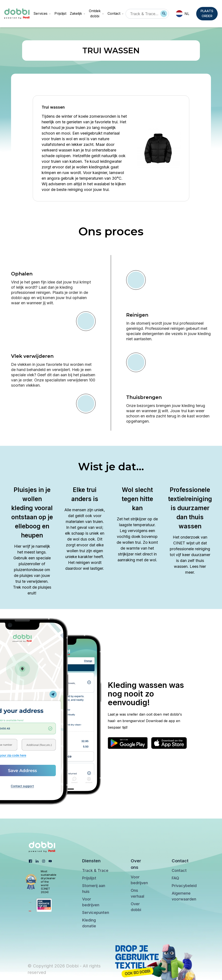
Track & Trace (95, 870)
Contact (116, 13)
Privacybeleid (184, 886)
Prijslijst (60, 13)
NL (183, 14)
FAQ (175, 878)
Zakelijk (78, 13)
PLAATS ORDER (207, 14)
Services (42, 13)
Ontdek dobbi (96, 13)
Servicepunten (96, 912)
